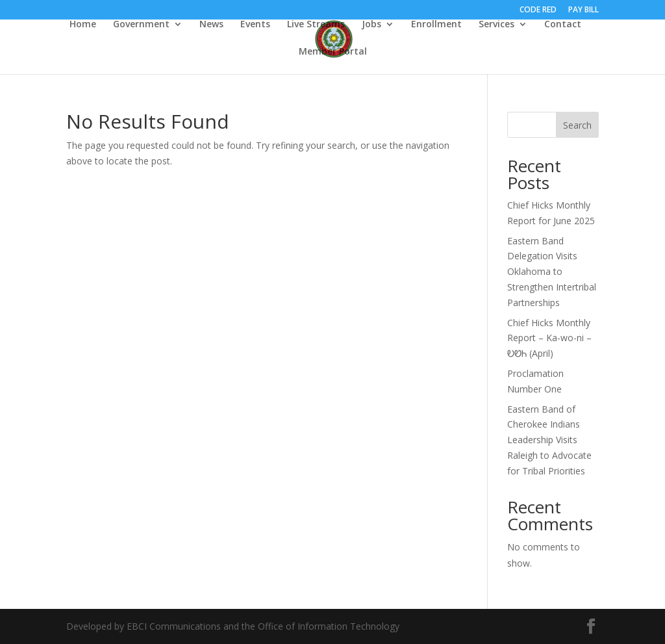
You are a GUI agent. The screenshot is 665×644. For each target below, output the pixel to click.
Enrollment (436, 25)
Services (496, 25)
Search (577, 125)
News (211, 25)
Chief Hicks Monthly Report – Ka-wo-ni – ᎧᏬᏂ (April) (549, 338)
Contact (563, 25)
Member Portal (333, 52)
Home (83, 25)
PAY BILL (583, 10)
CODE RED (538, 10)
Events (255, 25)
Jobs (371, 25)
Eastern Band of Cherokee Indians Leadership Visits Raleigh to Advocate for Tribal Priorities (549, 440)
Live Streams (316, 25)
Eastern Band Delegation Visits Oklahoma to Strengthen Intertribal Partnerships (552, 272)
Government (141, 25)
